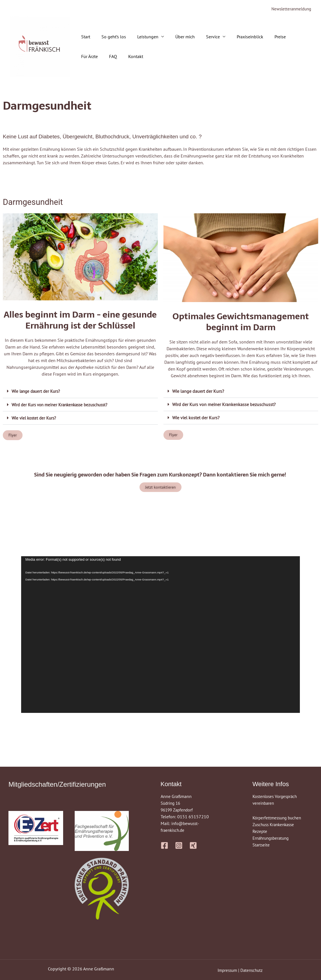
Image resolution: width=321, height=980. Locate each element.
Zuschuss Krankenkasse (275, 825)
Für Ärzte (288, 37)
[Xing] (193, 846)
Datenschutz (253, 970)
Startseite (262, 845)
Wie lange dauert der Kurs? (37, 391)
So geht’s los (110, 37)
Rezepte (260, 832)
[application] (160, 635)
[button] (80, 392)
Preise (265, 37)
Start (85, 37)
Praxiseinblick (238, 37)
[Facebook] (164, 846)
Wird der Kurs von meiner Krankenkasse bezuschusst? (63, 405)
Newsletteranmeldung (290, 9)
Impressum (227, 970)
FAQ (84, 57)
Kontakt (104, 57)
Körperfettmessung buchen (279, 818)
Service (203, 37)
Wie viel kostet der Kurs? (35, 418)
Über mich (177, 37)
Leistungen (142, 37)
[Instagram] (179, 846)
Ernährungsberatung (272, 838)
